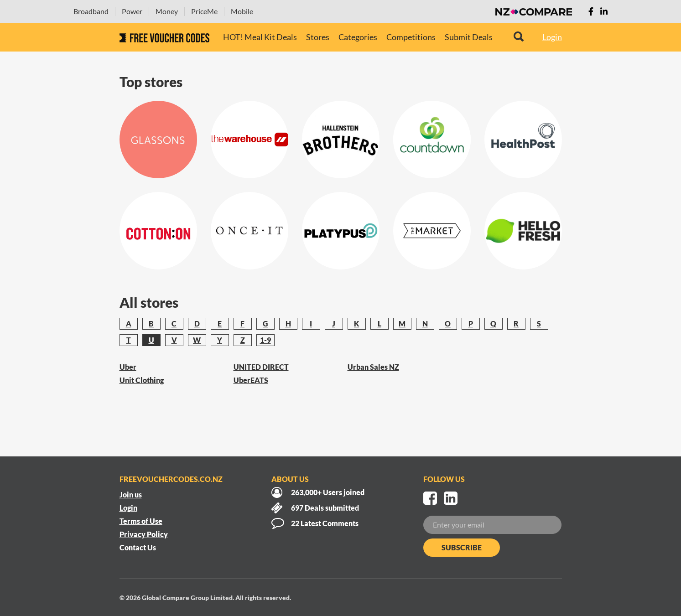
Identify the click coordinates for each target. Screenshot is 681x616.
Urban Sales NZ (373, 367)
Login (552, 37)
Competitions (411, 37)
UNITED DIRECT (261, 367)
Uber (128, 367)
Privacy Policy (144, 534)
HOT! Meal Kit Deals (260, 37)
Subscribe (462, 547)
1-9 (265, 340)
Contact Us (138, 547)
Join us (131, 494)
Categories (358, 37)
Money (167, 11)
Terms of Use (141, 521)
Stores (318, 37)
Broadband (91, 11)
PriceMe (204, 11)
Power (132, 11)
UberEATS (251, 380)
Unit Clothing (142, 380)
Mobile (242, 11)
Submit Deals (469, 37)
